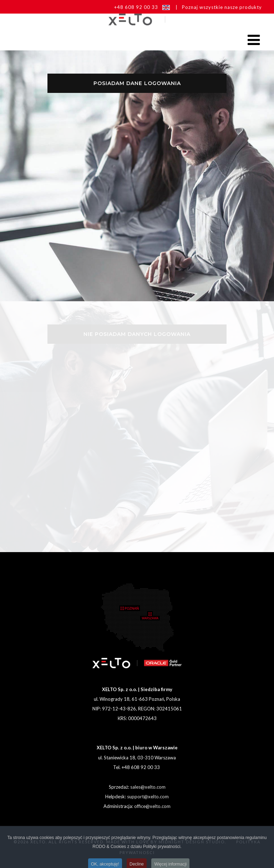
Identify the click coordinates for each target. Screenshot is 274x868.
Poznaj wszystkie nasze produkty (222, 7)
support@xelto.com (148, 797)
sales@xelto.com (148, 787)
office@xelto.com (152, 806)
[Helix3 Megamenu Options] (257, 40)
